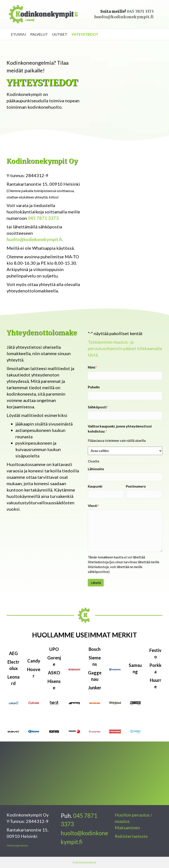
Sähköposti (98, 407)
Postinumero (136, 486)
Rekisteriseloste (131, 836)
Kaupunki (95, 486)
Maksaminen (127, 828)
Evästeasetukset (85, 862)
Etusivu (18, 34)
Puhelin (94, 387)
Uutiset (60, 34)
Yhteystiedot (85, 34)
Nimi (92, 367)
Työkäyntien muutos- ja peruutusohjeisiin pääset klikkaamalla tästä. (125, 348)
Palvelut (39, 34)
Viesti (93, 506)
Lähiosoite (96, 469)
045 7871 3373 (140, 11)
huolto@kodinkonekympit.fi (124, 17)
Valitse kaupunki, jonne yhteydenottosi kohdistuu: (120, 429)
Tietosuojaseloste (17, 845)
